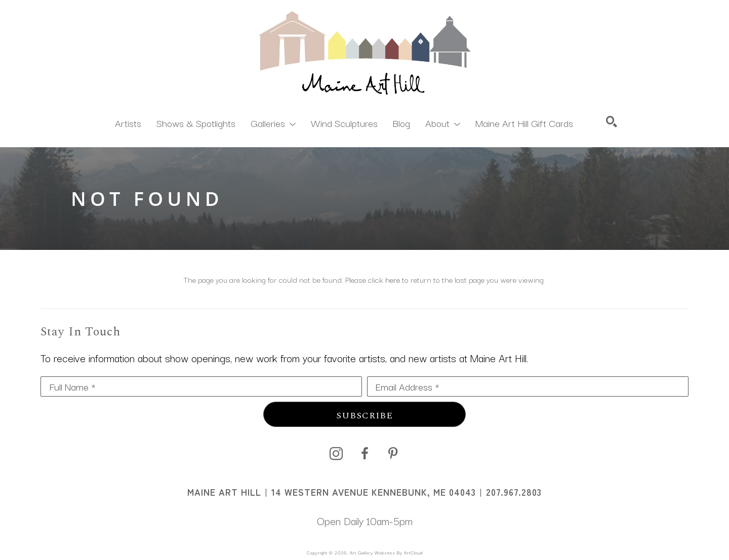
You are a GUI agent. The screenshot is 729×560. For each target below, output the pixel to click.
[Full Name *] (201, 386)
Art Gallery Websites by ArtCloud (386, 552)
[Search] (612, 121)
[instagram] (336, 454)
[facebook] (364, 454)
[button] (273, 122)
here (393, 279)
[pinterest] (393, 454)
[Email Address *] (528, 386)
